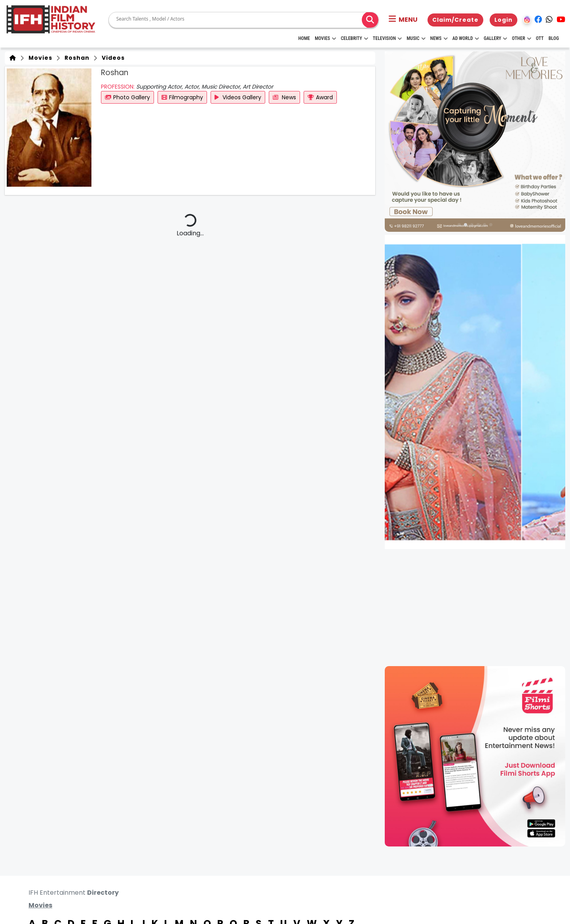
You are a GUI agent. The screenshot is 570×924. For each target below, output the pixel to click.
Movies (325, 38)
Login (503, 20)
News (439, 38)
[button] (403, 20)
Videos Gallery (238, 97)
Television (387, 38)
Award (320, 97)
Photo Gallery (127, 97)
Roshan (75, 58)
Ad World (466, 38)
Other (521, 38)
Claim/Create (455, 20)
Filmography (182, 97)
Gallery (495, 38)
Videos (112, 58)
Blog (554, 38)
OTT (540, 38)
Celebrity (354, 38)
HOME (304, 38)
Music (416, 38)
